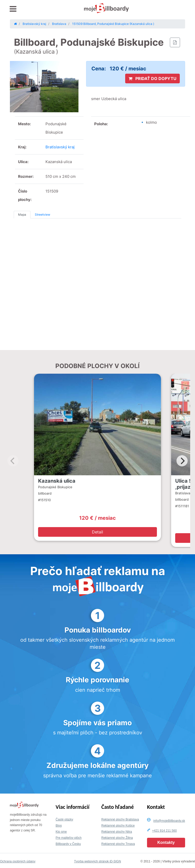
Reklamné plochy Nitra (117, 832)
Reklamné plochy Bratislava (120, 819)
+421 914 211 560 (164, 831)
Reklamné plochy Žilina (117, 838)
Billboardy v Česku (68, 844)
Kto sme (61, 832)
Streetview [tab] (43, 215)
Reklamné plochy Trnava (118, 844)
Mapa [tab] (22, 215)
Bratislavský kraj (60, 147)
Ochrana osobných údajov (18, 861)
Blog (59, 826)
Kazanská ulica (57, 481)
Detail (97, 532)
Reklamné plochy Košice (118, 826)
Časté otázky (64, 819)
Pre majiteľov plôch (69, 838)
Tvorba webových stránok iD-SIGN (98, 861)
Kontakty (166, 842)
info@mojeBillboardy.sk (169, 821)
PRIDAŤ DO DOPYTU (152, 78)
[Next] (182, 461)
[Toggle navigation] (13, 9)
